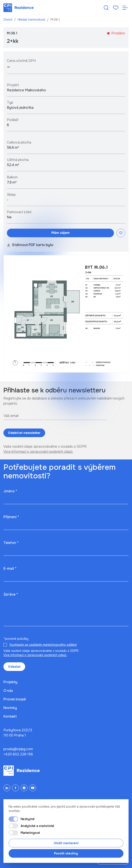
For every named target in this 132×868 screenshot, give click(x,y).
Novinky (10, 708)
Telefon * (11, 543)
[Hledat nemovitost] (106, 8)
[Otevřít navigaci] (125, 8)
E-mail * (10, 569)
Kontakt (10, 716)
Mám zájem (61, 233)
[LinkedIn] (7, 788)
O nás (8, 691)
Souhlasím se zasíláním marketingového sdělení (43, 645)
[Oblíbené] (116, 8)
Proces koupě (15, 699)
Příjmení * (11, 517)
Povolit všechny (66, 853)
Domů (8, 20)
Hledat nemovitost (32, 20)
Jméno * (10, 491)
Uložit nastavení (66, 843)
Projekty (10, 682)
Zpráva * (11, 594)
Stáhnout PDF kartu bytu (30, 245)
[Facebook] (15, 788)
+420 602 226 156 (18, 754)
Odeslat (14, 667)
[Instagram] (24, 788)
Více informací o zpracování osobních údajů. (38, 452)
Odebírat (24, 433)
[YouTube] (33, 788)
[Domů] (19, 8)
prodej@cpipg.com (18, 749)
